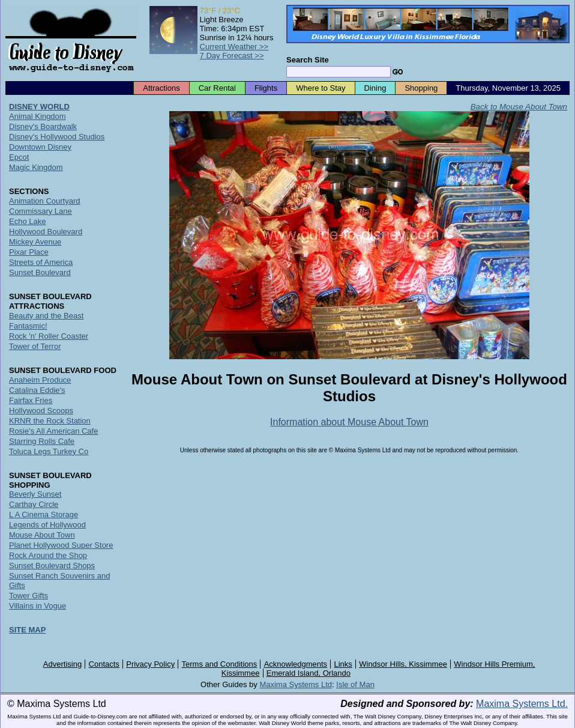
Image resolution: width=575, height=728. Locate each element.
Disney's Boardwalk (43, 126)
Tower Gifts (29, 596)
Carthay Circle (34, 504)
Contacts (104, 664)
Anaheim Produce (40, 380)
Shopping (421, 88)
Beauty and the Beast (46, 316)
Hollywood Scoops (41, 411)
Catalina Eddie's (37, 390)
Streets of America (41, 262)
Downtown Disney (40, 147)
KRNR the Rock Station (50, 421)
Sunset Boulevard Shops (52, 566)
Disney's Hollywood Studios (57, 137)
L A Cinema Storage (44, 514)
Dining (375, 88)
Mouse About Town (42, 535)
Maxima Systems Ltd (296, 684)
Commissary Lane (41, 211)
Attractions (161, 88)
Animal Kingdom (38, 116)
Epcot (19, 157)
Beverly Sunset (35, 494)
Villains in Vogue (38, 606)
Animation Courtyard (45, 201)
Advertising (62, 664)
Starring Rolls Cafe (42, 441)
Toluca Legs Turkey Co (49, 451)
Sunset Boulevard (40, 272)
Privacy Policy (150, 664)
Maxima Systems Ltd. (522, 704)
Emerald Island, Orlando (309, 673)
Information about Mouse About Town (349, 422)
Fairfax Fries (31, 400)
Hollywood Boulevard (46, 232)
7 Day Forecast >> (232, 56)
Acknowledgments (296, 664)
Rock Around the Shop (48, 555)
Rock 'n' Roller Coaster (49, 336)
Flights (266, 88)
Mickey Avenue (35, 242)
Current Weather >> (234, 47)
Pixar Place (29, 252)
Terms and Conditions (220, 664)
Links (343, 664)
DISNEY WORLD (39, 107)
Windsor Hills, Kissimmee (403, 664)
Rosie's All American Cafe (53, 431)
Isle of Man (355, 684)
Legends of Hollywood (47, 525)
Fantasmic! (28, 326)
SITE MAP (27, 630)
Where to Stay (321, 88)
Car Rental (217, 88)
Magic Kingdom (36, 167)
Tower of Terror (35, 346)
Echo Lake (27, 221)
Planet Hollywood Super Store (61, 545)
